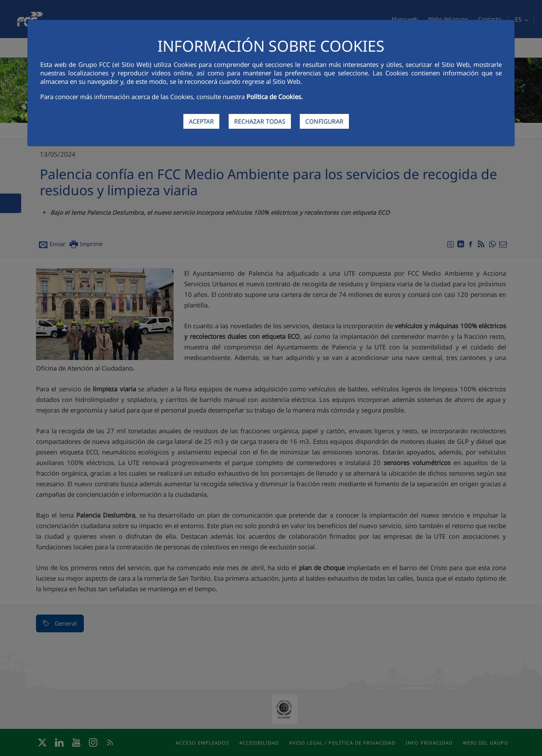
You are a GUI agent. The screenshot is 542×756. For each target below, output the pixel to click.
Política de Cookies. (275, 97)
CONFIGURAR (324, 121)
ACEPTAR (201, 121)
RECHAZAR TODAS (260, 121)
